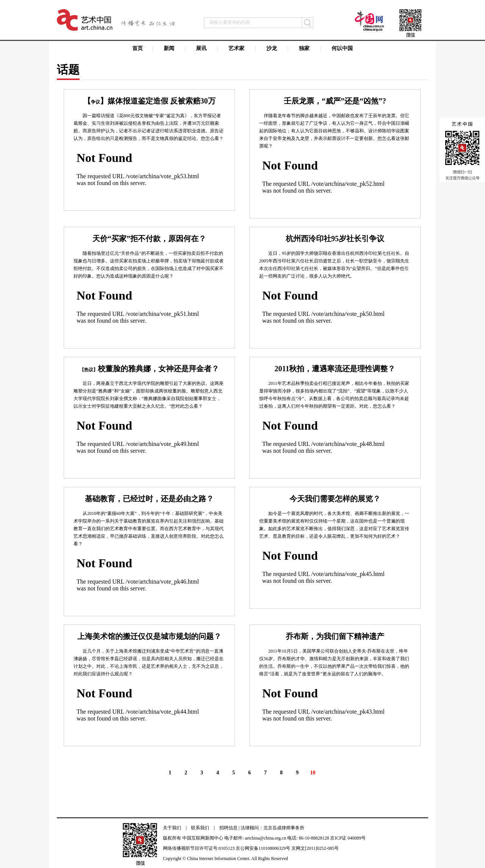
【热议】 (89, 370)
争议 (95, 102)
